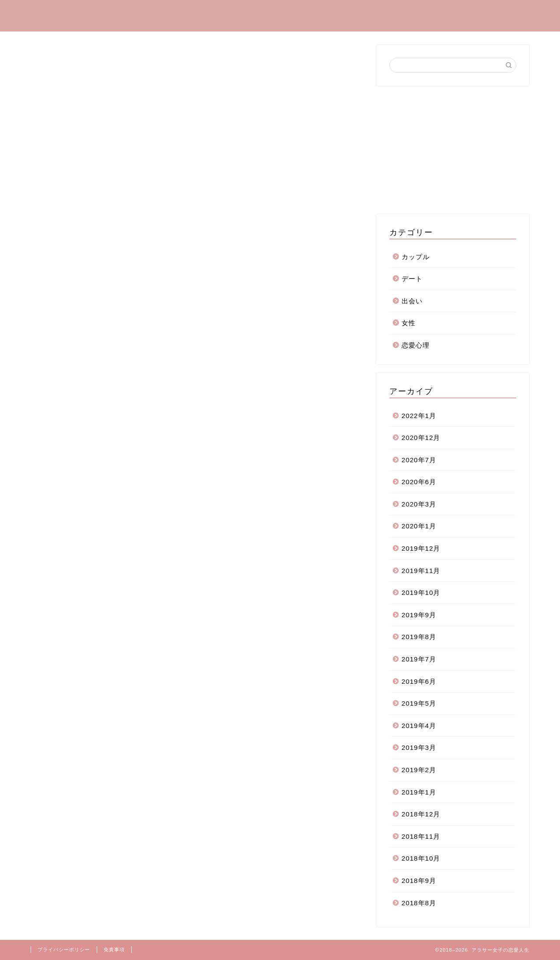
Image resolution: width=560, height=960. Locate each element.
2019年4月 (419, 726)
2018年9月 (419, 881)
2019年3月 (419, 747)
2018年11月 (421, 836)
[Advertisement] (453, 149)
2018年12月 (421, 814)
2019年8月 (419, 637)
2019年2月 (419, 770)
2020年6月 (419, 482)
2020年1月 (419, 526)
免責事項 (114, 949)
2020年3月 (419, 504)
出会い (448, 14)
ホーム (199, 14)
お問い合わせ (502, 14)
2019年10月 (421, 593)
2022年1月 (419, 416)
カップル (359, 14)
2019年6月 (419, 681)
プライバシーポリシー (64, 949)
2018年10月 (421, 858)
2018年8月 (419, 903)
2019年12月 (421, 548)
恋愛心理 (309, 14)
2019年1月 (419, 792)
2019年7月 (419, 659)
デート (406, 14)
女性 (409, 323)
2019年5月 (419, 703)
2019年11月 (421, 571)
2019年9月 (419, 615)
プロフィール (252, 14)
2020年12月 (421, 438)
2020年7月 (419, 460)
